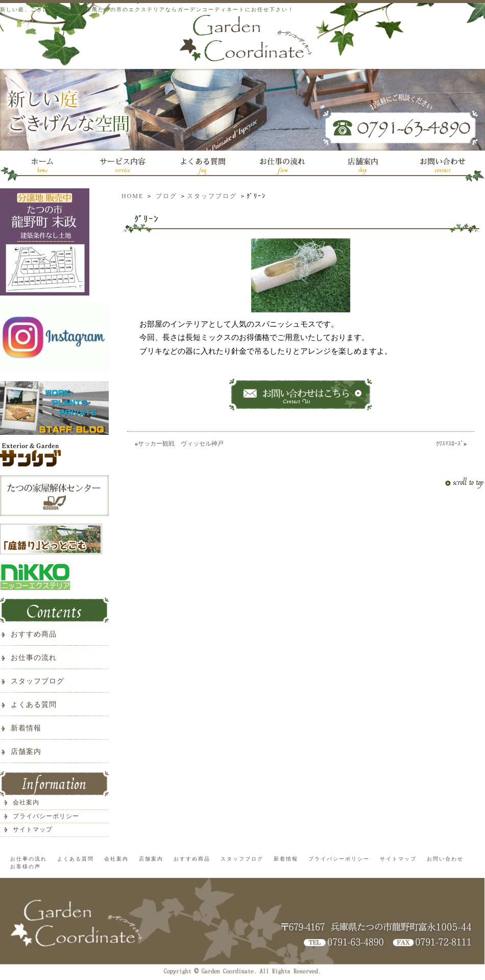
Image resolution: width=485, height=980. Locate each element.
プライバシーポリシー (46, 816)
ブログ (166, 196)
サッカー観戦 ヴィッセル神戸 (181, 444)
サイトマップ (33, 829)
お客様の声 (26, 866)
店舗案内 (26, 752)
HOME (132, 196)
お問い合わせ (445, 859)
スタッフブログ (212, 196)
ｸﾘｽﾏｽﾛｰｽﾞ (450, 444)
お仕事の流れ (34, 658)
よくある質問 (34, 705)
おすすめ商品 (34, 634)
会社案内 (26, 802)
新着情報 (26, 728)
